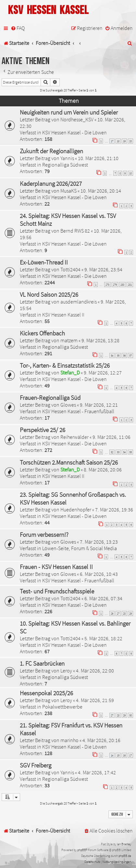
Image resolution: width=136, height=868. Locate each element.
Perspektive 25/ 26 (43, 430)
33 (118, 452)
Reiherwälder (74, 437)
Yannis (67, 158)
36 (124, 355)
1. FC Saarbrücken (42, 663)
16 (124, 755)
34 (112, 355)
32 (112, 452)
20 (130, 141)
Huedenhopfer (76, 509)
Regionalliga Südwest (65, 165)
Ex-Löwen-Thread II (44, 262)
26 (112, 613)
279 (115, 285)
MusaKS (68, 191)
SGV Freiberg (36, 765)
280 (122, 285)
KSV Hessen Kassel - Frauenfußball (78, 411)
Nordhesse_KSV (77, 119)
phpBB (82, 850)
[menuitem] (18, 28)
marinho (69, 740)
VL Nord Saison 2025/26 (49, 294)
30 (130, 715)
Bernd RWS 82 (75, 231)
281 (130, 285)
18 (118, 141)
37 (130, 355)
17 (112, 141)
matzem (69, 340)
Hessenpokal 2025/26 (46, 693)
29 (130, 613)
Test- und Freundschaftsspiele (57, 591)
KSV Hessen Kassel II (63, 315)
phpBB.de (125, 856)
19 (124, 141)
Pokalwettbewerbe (62, 707)
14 (112, 755)
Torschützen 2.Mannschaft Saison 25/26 (69, 462)
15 (118, 755)
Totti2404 (70, 269)
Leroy (66, 671)
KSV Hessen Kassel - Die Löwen (74, 132)
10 (130, 173)
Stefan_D (70, 373)
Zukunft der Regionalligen (51, 151)
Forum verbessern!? (44, 535)
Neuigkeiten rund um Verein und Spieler (69, 112)
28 (124, 613)
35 (118, 355)
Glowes (68, 405)
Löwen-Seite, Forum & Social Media (80, 548)
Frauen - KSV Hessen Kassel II (56, 567)
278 (107, 285)
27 (118, 613)
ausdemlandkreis (79, 302)
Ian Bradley (124, 844)
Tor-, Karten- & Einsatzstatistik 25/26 (65, 365)
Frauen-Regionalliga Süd (50, 398)
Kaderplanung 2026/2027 (51, 183)
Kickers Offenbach (42, 333)
